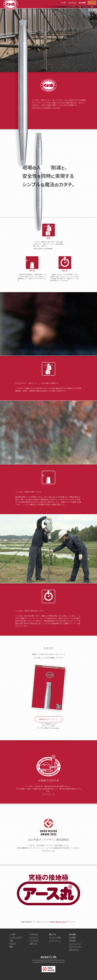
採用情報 (72, 940)
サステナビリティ (76, 946)
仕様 (11, 940)
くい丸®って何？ (16, 937)
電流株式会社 (61, 922)
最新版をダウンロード (48, 719)
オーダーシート (55, 940)
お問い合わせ (74, 950)
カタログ (13, 943)
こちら (57, 728)
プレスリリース (48, 794)
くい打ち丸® (34, 940)
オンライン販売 (55, 937)
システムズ (34, 937)
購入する (92, 3)
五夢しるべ (34, 943)
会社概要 (72, 937)
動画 (11, 946)
